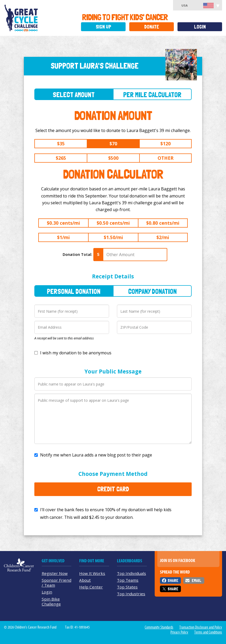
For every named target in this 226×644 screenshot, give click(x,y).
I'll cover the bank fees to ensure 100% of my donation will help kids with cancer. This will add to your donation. (106, 513)
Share (173, 580)
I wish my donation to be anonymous (76, 353)
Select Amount (74, 95)
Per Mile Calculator (152, 95)
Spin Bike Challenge (51, 601)
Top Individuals (131, 573)
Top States (127, 587)
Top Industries (131, 594)
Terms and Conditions (208, 632)
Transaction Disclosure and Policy (201, 627)
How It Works (92, 573)
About (85, 580)
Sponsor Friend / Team (56, 583)
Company (152, 291)
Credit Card (113, 489)
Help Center (91, 587)
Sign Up (103, 27)
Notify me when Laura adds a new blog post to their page (96, 455)
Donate (152, 27)
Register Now (55, 573)
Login (200, 27)
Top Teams (128, 580)
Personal (74, 291)
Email (196, 580)
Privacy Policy (179, 632)
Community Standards (159, 627)
